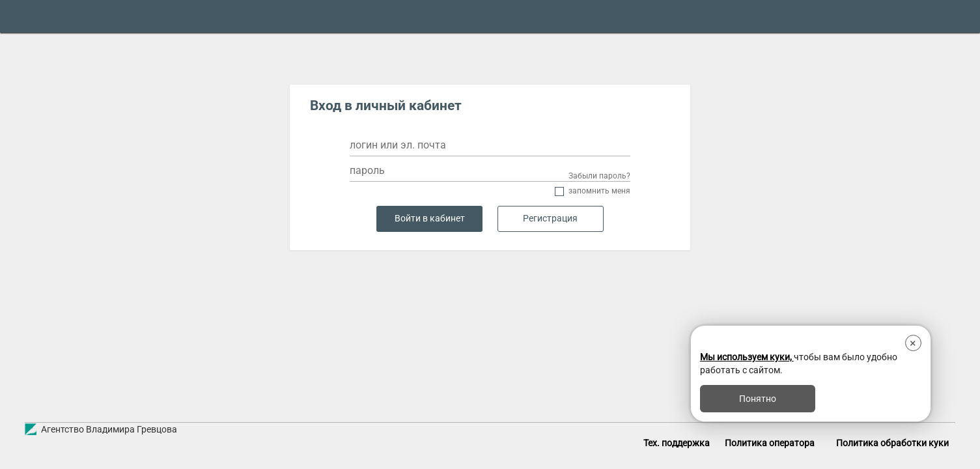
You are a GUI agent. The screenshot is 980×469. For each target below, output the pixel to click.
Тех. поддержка (677, 443)
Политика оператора (770, 443)
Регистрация (550, 219)
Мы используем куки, (747, 357)
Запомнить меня (599, 191)
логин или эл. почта (398, 145)
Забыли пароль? (599, 176)
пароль (367, 170)
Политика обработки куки (892, 443)
